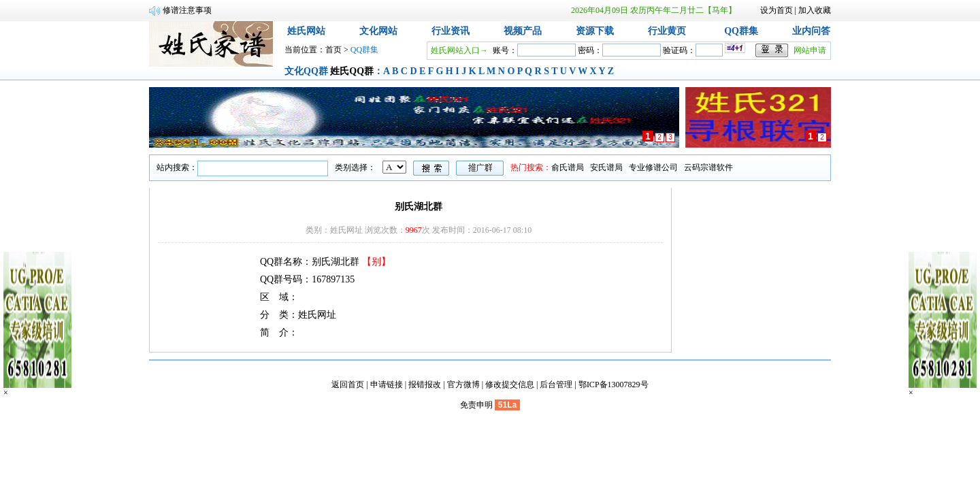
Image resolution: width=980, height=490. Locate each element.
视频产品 (523, 31)
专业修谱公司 (653, 167)
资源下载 (595, 31)
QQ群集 (741, 31)
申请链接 (387, 385)
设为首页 (777, 10)
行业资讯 (451, 31)
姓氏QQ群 (352, 71)
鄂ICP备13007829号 (614, 385)
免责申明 (476, 405)
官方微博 (463, 385)
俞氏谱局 (568, 167)
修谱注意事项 (187, 10)
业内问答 (811, 31)
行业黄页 (667, 31)
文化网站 (378, 31)
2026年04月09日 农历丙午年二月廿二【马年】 (654, 10)
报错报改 (425, 385)
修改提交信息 (510, 385)
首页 (333, 50)
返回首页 (348, 385)
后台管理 (556, 385)
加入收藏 (815, 10)
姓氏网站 (306, 31)
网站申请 (810, 50)
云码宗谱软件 (708, 167)
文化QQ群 (306, 71)
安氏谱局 (606, 167)
